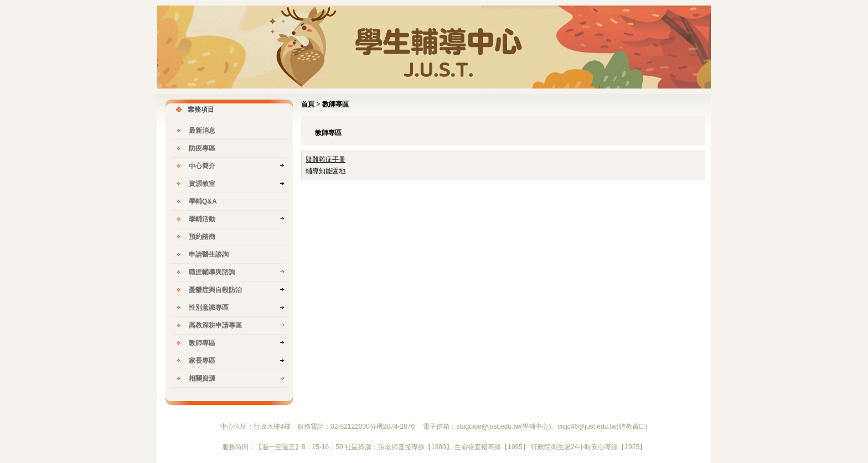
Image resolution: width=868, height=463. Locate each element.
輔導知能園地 (325, 171)
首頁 (308, 104)
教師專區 (335, 104)
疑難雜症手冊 (325, 159)
